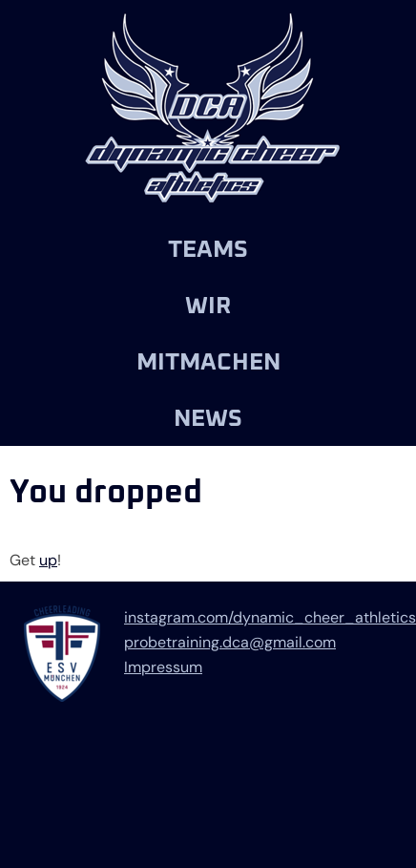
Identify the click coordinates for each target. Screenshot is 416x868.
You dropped (106, 493)
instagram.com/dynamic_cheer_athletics (270, 617)
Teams (208, 250)
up (48, 560)
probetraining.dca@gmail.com (230, 642)
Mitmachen (208, 362)
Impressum (163, 667)
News (208, 419)
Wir (208, 306)
